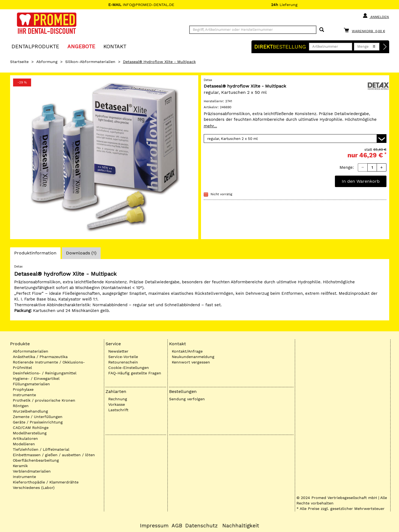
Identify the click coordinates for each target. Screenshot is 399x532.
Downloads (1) (81, 253)
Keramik (20, 466)
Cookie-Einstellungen (129, 368)
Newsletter (118, 351)
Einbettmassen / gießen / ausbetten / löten (54, 455)
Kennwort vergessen (191, 362)
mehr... (210, 126)
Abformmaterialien (31, 351)
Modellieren (24, 444)
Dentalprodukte (35, 46)
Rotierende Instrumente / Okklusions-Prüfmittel (49, 365)
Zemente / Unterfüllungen (38, 417)
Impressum (154, 526)
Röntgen (21, 406)
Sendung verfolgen (187, 399)
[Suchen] (322, 30)
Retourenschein (123, 362)
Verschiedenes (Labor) (34, 488)
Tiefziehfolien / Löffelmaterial (41, 449)
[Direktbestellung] (385, 47)
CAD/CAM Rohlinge (31, 428)
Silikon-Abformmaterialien (90, 62)
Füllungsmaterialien (31, 384)
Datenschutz (201, 526)
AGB (177, 526)
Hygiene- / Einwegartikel (36, 378)
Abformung (47, 62)
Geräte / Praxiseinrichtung (38, 422)
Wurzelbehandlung (30, 411)
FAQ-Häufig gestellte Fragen (135, 373)
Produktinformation (35, 254)
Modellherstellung (30, 433)
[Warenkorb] (366, 30)
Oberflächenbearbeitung (36, 460)
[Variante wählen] (295, 139)
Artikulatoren (25, 438)
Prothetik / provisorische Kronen (44, 400)
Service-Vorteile (123, 357)
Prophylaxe (23, 389)
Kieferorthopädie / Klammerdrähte (46, 482)
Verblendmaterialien (32, 471)
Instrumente (24, 395)
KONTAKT (115, 46)
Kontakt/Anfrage (187, 351)
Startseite (19, 62)
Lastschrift (118, 410)
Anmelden (376, 16)
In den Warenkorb (361, 181)
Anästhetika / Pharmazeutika (40, 357)
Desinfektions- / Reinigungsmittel (45, 373)
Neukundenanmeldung (193, 357)
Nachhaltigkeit (241, 526)
